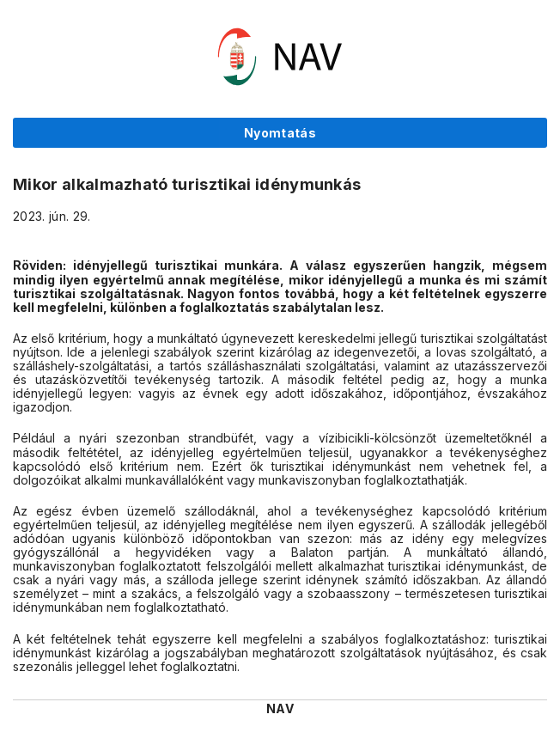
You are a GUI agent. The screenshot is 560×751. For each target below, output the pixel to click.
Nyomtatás (280, 133)
